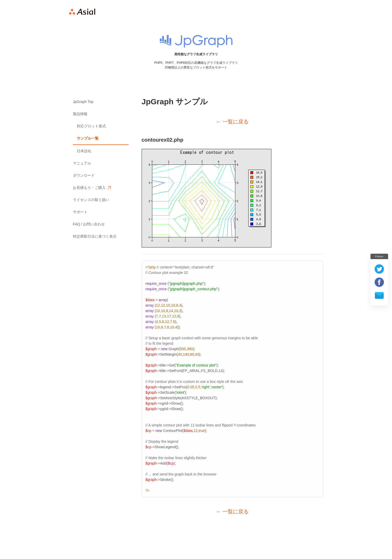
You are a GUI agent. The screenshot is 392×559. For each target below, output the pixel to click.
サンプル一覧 (88, 138)
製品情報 (80, 114)
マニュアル (82, 163)
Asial (82, 12)
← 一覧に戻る (232, 122)
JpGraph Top (83, 102)
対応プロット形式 (91, 126)
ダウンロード (84, 175)
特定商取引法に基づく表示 (95, 236)
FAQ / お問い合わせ (89, 224)
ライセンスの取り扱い (91, 200)
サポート (80, 212)
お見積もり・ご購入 (92, 188)
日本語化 (84, 151)
